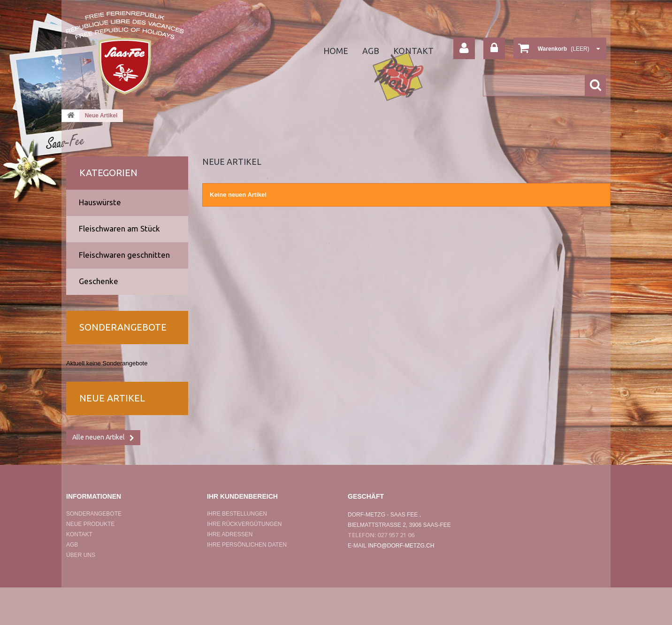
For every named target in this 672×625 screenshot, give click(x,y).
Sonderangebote (123, 327)
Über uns (81, 555)
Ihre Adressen (230, 534)
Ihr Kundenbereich (242, 496)
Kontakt (413, 51)
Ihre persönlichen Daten (247, 545)
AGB (72, 545)
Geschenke (99, 281)
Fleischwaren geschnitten (124, 255)
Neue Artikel (112, 398)
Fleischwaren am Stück (119, 228)
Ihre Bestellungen (237, 514)
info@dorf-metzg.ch (401, 546)
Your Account (464, 48)
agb (371, 51)
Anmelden (494, 48)
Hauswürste (100, 202)
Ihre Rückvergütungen (244, 524)
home (336, 51)
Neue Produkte (90, 524)
